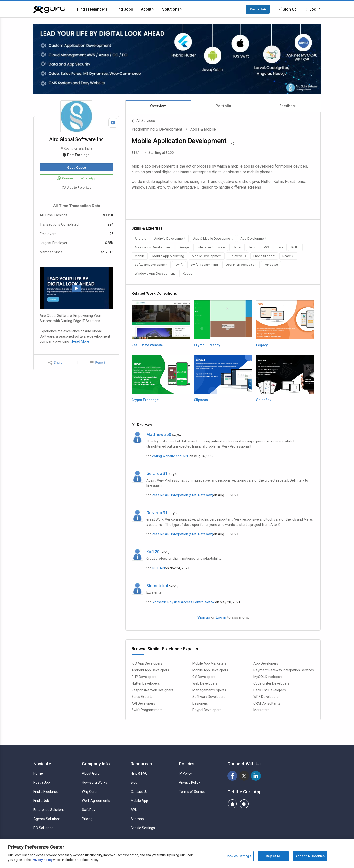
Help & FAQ (139, 773)
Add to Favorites (76, 188)
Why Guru (89, 792)
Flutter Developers (146, 683)
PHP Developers (144, 677)
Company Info (96, 764)
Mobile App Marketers (210, 663)
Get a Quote (76, 167)
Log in (221, 617)
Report (98, 362)
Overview (158, 106)
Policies (187, 764)
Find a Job (41, 801)
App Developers (266, 663)
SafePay (89, 810)
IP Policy (185, 773)
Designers (200, 703)
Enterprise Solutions (49, 810)
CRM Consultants (267, 703)
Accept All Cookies (310, 856)
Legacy (262, 345)
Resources (141, 764)
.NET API (158, 568)
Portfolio (223, 106)
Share (55, 362)
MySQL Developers (268, 677)
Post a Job (258, 9)
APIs (134, 810)
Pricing (87, 819)
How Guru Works (95, 782)
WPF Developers (266, 697)
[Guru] (49, 9)
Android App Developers (150, 670)
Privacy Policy (190, 782)
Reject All (273, 856)
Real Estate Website (147, 345)
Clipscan (201, 400)
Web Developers (205, 683)
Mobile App (139, 801)
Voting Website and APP (170, 456)
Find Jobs (124, 9)
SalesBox (264, 400)
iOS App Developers (147, 663)
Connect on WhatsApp (77, 178)
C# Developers (204, 677)
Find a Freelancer (47, 792)
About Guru (91, 773)
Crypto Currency (207, 345)
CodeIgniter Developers (272, 683)
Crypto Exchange (145, 400)
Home (38, 773)
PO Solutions (43, 828)
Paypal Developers (207, 710)
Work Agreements (96, 801)
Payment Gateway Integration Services (284, 670)
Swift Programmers (147, 710)
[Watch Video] (113, 123)
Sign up (204, 617)
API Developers (143, 703)
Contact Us (139, 792)
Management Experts (209, 690)
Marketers (261, 710)
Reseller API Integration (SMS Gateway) (182, 495)
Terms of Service (192, 792)
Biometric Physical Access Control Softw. (183, 602)
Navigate (42, 764)
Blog (134, 782)
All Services (143, 121)
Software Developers (209, 697)
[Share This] (233, 143)
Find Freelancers (92, 9)
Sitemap (137, 819)
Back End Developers (270, 690)
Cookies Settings (238, 856)
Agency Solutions (47, 819)
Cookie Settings (143, 828)
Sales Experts (142, 697)
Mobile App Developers (210, 670)
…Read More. (80, 341)
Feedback (288, 106)
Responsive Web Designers (152, 690)
